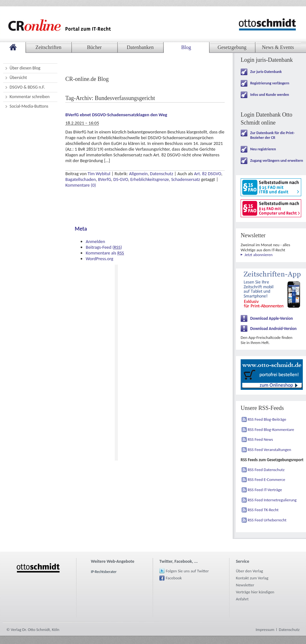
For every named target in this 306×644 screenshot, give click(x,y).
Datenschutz (161, 174)
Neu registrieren (263, 149)
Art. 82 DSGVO (208, 174)
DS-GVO (120, 179)
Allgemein (138, 174)
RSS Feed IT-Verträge (265, 490)
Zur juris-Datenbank (266, 72)
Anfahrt (242, 599)
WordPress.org (99, 259)
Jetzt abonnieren (259, 255)
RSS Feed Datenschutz (266, 470)
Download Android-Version (273, 329)
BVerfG (105, 179)
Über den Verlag (249, 571)
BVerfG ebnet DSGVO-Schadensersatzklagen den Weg (116, 115)
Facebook (174, 578)
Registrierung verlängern (270, 83)
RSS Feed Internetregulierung (272, 500)
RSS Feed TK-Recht (263, 510)
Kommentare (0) (81, 185)
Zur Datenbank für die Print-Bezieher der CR (272, 135)
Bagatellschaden (81, 179)
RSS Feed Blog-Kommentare (271, 429)
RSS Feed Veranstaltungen (269, 450)
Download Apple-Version (272, 318)
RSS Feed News (260, 439)
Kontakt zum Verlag (252, 578)
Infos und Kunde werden (270, 95)
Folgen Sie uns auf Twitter (187, 571)
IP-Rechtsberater (104, 572)
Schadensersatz (186, 179)
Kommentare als (105, 253)
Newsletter (245, 585)
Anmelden (95, 241)
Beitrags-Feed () (104, 247)
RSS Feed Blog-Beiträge (267, 419)
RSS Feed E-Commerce (266, 479)
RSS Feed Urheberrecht (267, 520)
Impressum (265, 630)
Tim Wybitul (99, 174)
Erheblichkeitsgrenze (150, 179)
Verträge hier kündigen (255, 592)
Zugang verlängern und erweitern (277, 161)
